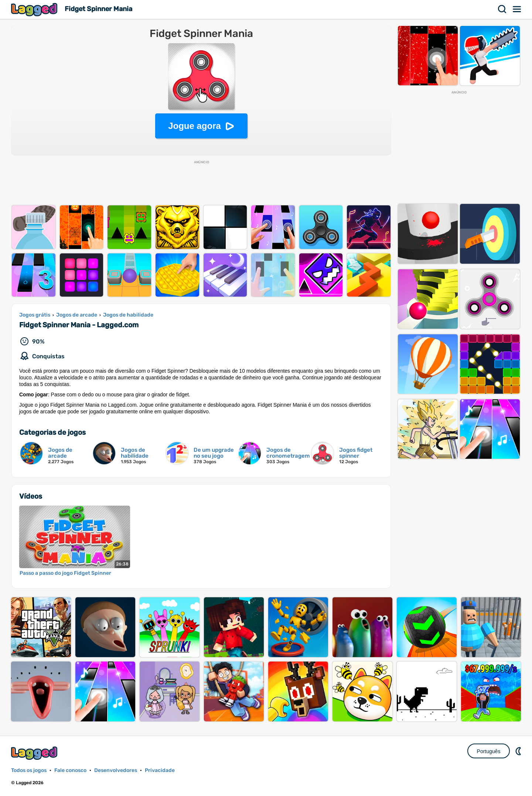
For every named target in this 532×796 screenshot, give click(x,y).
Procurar (502, 9)
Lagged (35, 9)
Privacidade (160, 770)
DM (519, 751)
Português (489, 751)
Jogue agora (195, 126)
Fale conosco (70, 770)
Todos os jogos (29, 770)
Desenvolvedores (116, 770)
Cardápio (517, 9)
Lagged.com (35, 753)
